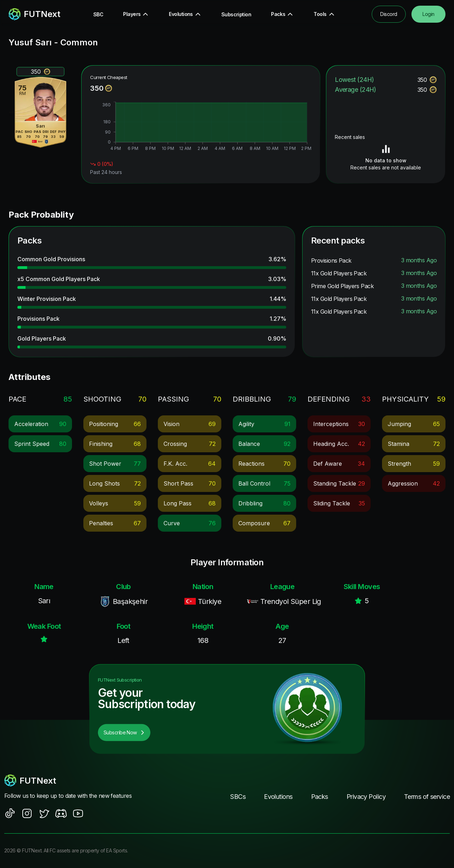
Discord (389, 14)
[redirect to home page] (34, 14)
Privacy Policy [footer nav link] (366, 797)
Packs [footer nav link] (320, 797)
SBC (98, 14)
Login (428, 14)
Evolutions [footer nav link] (278, 797)
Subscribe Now (124, 732)
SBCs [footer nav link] (238, 797)
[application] (201, 127)
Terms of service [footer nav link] (427, 797)
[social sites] (10, 813)
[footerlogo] (71, 780)
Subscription (236, 14)
